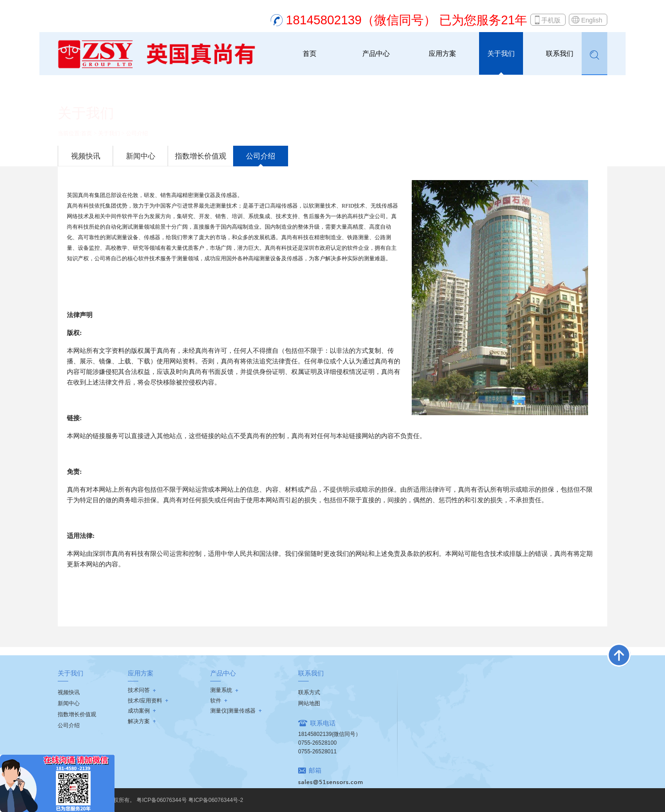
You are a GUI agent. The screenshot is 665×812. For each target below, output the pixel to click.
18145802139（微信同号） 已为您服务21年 (406, 20)
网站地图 (309, 703)
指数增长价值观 (201, 156)
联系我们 (560, 53)
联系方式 (309, 692)
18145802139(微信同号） (330, 734)
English (592, 20)
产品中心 (376, 53)
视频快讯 (86, 156)
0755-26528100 (317, 743)
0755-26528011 (317, 752)
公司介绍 (137, 133)
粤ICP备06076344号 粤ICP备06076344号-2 (190, 800)
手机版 (551, 20)
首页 (310, 53)
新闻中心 (141, 156)
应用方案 (442, 53)
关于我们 (501, 53)
